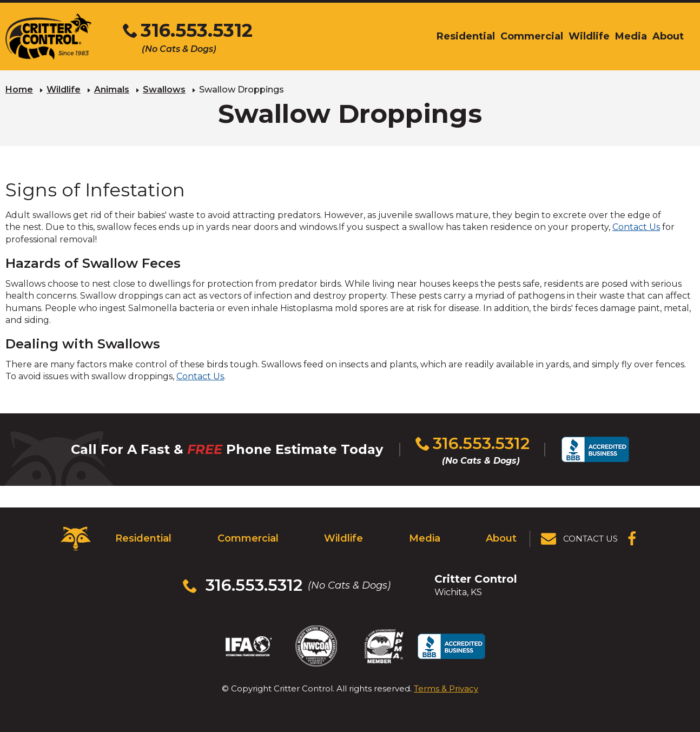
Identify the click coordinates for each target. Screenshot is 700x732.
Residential (143, 538)
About (501, 538)
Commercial (248, 538)
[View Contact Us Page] (580, 539)
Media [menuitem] (631, 36)
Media (425, 538)
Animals (112, 90)
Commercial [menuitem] (532, 36)
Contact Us (636, 227)
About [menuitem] (668, 36)
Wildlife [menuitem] (589, 36)
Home (19, 90)
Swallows (164, 90)
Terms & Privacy (446, 688)
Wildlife (64, 90)
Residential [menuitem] (466, 36)
